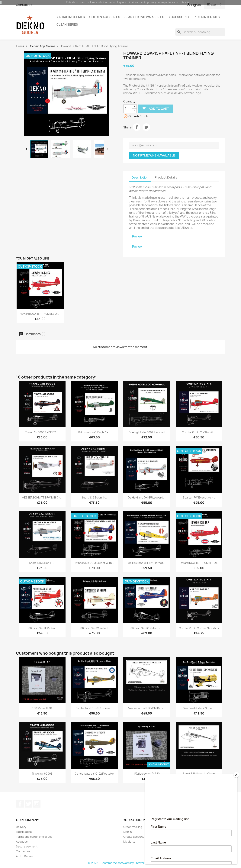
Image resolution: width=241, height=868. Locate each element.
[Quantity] (128, 109)
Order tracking (133, 827)
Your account (136, 820)
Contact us (23, 851)
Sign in (128, 832)
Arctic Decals (24, 856)
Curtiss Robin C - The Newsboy (199, 628)
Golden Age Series (105, 17)
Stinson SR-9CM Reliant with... (94, 563)
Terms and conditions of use (34, 837)
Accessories (179, 17)
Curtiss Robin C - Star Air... (199, 432)
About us (22, 842)
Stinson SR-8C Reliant (94, 628)
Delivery (21, 827)
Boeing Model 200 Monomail (147, 432)
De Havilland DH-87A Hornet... (147, 563)
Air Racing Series (71, 17)
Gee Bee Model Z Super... (199, 708)
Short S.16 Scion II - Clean (199, 774)
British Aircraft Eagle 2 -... (94, 432)
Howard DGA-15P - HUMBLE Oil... (40, 314)
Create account (134, 837)
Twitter (28, 804)
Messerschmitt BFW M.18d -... (147, 708)
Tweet (146, 127)
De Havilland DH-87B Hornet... (94, 708)
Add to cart (155, 109)
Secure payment (27, 846)
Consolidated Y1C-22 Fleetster (94, 774)
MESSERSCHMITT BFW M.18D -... (42, 497)
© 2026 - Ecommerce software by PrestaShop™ (121, 863)
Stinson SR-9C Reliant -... (147, 628)
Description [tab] (140, 177)
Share (137, 127)
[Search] (200, 32)
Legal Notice (24, 832)
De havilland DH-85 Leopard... (147, 497)
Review (137, 236)
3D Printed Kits (207, 17)
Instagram (37, 804)
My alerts (129, 842)
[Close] (236, 775)
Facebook (20, 804)
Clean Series (67, 24)
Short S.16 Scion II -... (94, 497)
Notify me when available (154, 155)
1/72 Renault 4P (42, 708)
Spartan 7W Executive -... (199, 497)
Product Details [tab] (166, 177)
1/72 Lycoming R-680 (147, 774)
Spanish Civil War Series (144, 17)
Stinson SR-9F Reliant (42, 628)
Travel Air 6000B (42, 774)
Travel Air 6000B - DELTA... (42, 432)
